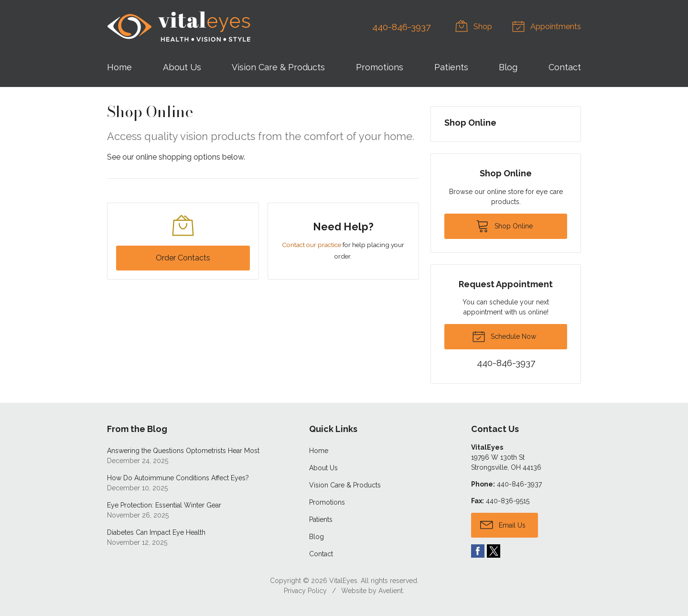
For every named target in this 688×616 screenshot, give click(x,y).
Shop (475, 26)
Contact (565, 67)
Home (119, 67)
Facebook (478, 551)
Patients (451, 67)
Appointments (548, 26)
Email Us (503, 524)
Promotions (380, 67)
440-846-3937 (401, 27)
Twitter (494, 551)
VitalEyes (343, 581)
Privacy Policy (305, 591)
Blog (508, 67)
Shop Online (470, 123)
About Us (182, 67)
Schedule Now (504, 336)
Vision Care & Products (278, 67)
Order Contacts (183, 258)
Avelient (391, 591)
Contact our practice (312, 245)
